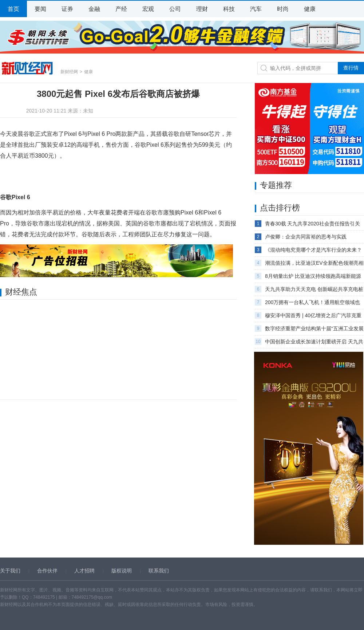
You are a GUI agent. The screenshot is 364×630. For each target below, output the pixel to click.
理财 (202, 9)
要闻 (40, 9)
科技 (229, 9)
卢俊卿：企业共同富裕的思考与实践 (306, 237)
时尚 (283, 9)
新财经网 (27, 68)
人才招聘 (84, 571)
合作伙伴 (47, 571)
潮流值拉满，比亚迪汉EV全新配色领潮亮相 (314, 263)
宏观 (148, 9)
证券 (67, 9)
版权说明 (122, 571)
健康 (310, 9)
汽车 (256, 9)
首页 (13, 9)
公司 (175, 9)
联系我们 (159, 571)
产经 (121, 9)
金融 (94, 9)
